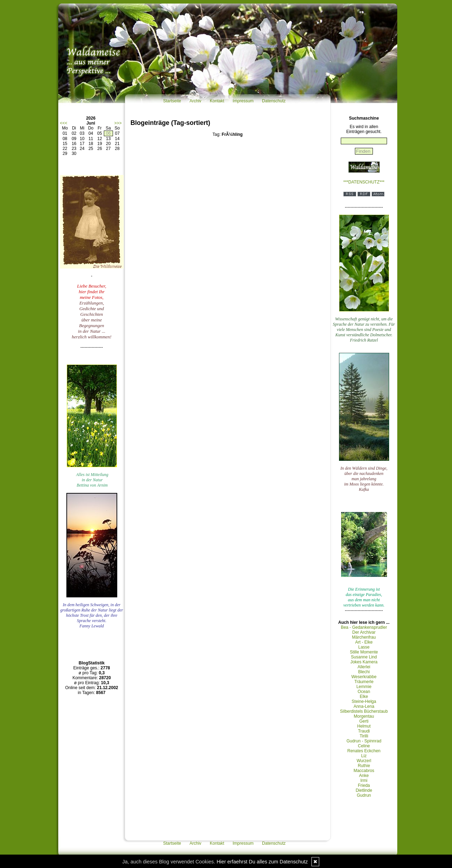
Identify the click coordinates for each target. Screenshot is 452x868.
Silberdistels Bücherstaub (364, 711)
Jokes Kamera (364, 662)
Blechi (364, 672)
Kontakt (217, 101)
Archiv (195, 101)
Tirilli (364, 736)
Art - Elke (364, 642)
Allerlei (364, 667)
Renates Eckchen (364, 751)
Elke (364, 697)
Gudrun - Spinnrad (364, 741)
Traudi (364, 731)
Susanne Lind (364, 657)
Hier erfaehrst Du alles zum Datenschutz (262, 862)
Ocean (364, 692)
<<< (64, 123)
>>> (118, 123)
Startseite (172, 101)
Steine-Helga (364, 701)
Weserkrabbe (364, 677)
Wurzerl (364, 761)
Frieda (364, 785)
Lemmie (364, 687)
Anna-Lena (364, 706)
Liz (364, 756)
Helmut (364, 726)
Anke (364, 776)
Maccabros (364, 771)
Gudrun (364, 795)
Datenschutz (274, 101)
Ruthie (364, 766)
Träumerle (364, 682)
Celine (364, 746)
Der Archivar (364, 632)
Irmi (364, 780)
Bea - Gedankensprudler (364, 627)
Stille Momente (364, 652)
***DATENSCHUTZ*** (364, 182)
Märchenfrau (364, 637)
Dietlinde (364, 790)
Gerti (364, 721)
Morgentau (364, 716)
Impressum (243, 101)
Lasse (364, 647)
